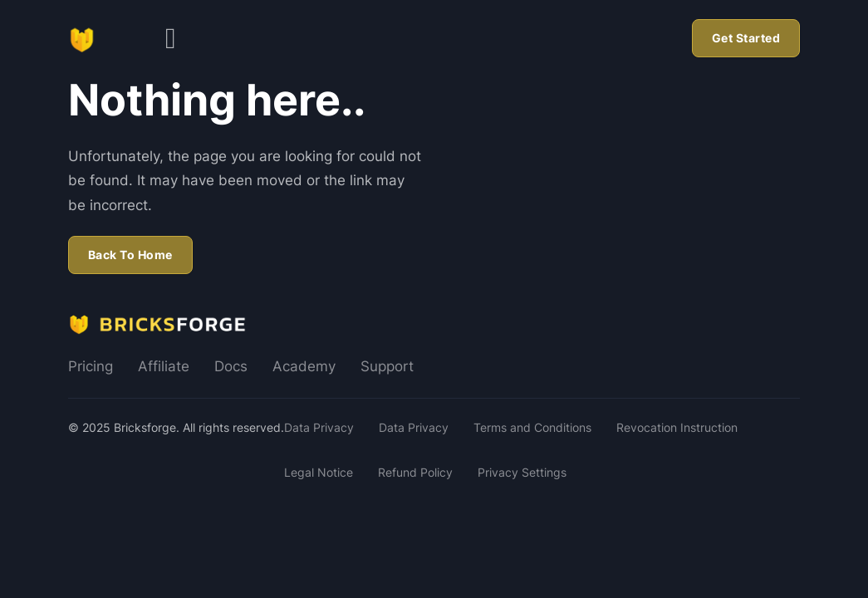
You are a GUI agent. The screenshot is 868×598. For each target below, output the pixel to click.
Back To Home (130, 255)
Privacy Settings (522, 472)
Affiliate (164, 366)
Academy (304, 366)
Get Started (746, 38)
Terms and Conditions (532, 427)
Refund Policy (415, 472)
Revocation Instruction (677, 427)
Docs (231, 366)
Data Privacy (319, 427)
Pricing (91, 366)
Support (387, 366)
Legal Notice (319, 472)
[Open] (171, 39)
